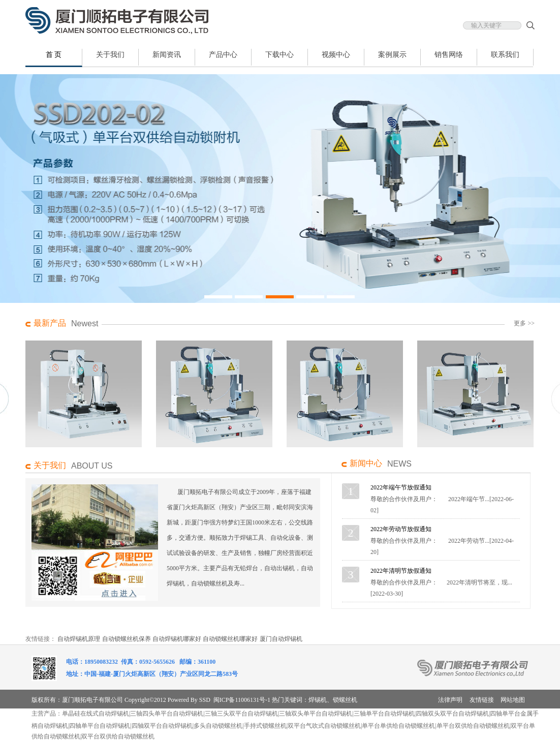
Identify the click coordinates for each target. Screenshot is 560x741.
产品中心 (223, 55)
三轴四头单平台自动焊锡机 (167, 714)
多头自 (203, 726)
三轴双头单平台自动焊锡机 (316, 714)
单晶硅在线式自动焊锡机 (96, 714)
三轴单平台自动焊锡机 (384, 714)
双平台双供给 (100, 736)
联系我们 (505, 55)
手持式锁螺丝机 (265, 726)
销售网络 (449, 55)
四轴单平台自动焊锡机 (100, 726)
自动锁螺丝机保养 (127, 639)
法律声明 (450, 700)
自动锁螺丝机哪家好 (230, 639)
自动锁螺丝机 (136, 736)
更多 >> (524, 323)
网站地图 (513, 700)
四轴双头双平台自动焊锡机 (452, 714)
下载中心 (279, 55)
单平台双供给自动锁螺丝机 (473, 726)
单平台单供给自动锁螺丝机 (398, 726)
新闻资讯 (167, 55)
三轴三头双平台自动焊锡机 (241, 714)
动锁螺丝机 (227, 726)
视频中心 (336, 55)
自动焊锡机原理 (79, 639)
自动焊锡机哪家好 (177, 639)
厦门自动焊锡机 (281, 639)
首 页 (54, 55)
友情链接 (482, 700)
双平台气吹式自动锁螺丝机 (324, 726)
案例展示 (392, 55)
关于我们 (110, 55)
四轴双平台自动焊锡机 (162, 726)
